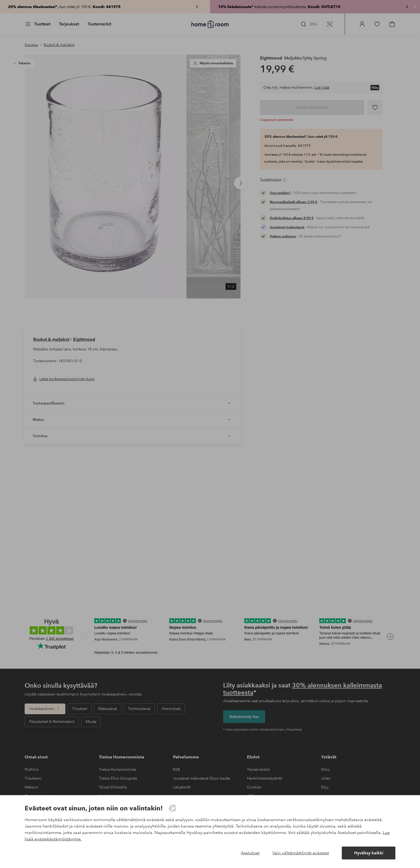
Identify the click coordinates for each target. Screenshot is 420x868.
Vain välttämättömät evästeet (301, 853)
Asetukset (250, 853)
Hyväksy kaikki (369, 853)
